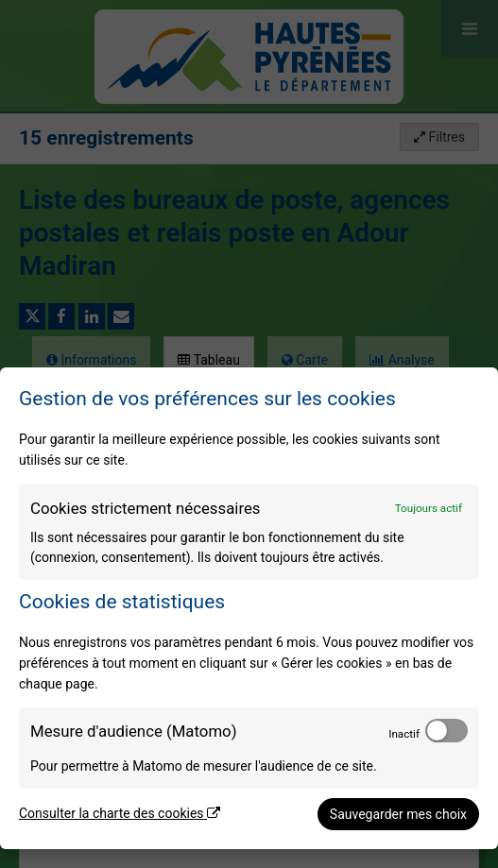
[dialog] (249, 608)
